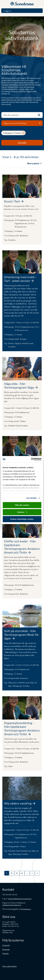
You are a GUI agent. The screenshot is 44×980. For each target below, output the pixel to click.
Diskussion (12, 683)
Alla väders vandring (18, 803)
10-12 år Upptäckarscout (24, 327)
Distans (11, 343)
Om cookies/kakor (10, 966)
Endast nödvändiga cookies (22, 519)
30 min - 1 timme (20, 842)
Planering (16, 854)
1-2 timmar (18, 231)
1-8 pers (19, 322)
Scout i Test (12, 201)
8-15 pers (19, 216)
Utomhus (12, 240)
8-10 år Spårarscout (22, 220)
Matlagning (17, 686)
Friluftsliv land (27, 343)
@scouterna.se (26, 899)
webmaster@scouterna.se (12, 905)
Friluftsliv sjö (26, 851)
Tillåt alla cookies (22, 505)
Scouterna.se (26, 909)
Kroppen (23, 339)
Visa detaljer (32, 498)
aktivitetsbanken (14, 899)
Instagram (6, 949)
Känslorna (24, 236)
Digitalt (18, 343)
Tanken (23, 421)
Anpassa (22, 512)
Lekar (10, 766)
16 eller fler (28, 216)
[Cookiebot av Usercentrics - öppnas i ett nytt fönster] (31, 459)
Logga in (7, 11)
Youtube (6, 953)
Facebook (6, 945)
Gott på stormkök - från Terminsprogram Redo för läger (21, 635)
